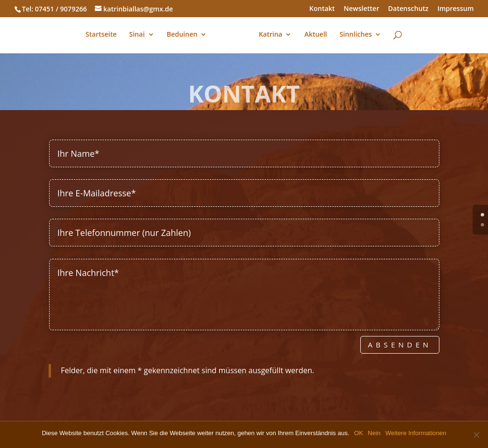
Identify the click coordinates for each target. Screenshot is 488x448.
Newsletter (361, 9)
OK (359, 433)
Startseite (101, 35)
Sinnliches (356, 35)
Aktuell (316, 35)
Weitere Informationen (416, 433)
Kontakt (322, 9)
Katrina (271, 35)
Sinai (137, 35)
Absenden (400, 345)
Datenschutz (408, 9)
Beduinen (182, 35)
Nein (374, 433)
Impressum (456, 9)
